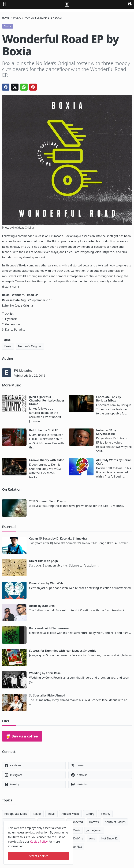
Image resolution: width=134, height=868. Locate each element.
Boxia (8, 346)
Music (17, 18)
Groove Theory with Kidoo (47, 460)
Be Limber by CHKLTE (44, 430)
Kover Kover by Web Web (46, 583)
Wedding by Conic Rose (45, 673)
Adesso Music (70, 814)
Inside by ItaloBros (42, 606)
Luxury (90, 814)
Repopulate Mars (16, 814)
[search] (130, 4)
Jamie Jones (94, 830)
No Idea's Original (30, 346)
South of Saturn (115, 822)
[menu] (4, 4)
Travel (52, 814)
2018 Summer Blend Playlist (48, 501)
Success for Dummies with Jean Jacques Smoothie (63, 651)
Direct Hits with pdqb (44, 561)
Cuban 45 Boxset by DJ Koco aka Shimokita (58, 538)
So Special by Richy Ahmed (47, 695)
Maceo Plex (74, 847)
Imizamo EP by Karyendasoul (106, 432)
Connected (76, 822)
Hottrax (94, 822)
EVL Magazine (23, 370)
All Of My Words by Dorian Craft (114, 462)
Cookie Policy (39, 842)
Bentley (105, 814)
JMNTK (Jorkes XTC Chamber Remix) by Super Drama (47, 400)
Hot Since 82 (109, 838)
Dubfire (78, 838)
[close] (70, 823)
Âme (92, 838)
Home (6, 18)
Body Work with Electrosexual (49, 628)
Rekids (37, 814)
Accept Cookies (38, 856)
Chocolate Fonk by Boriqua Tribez (109, 399)
